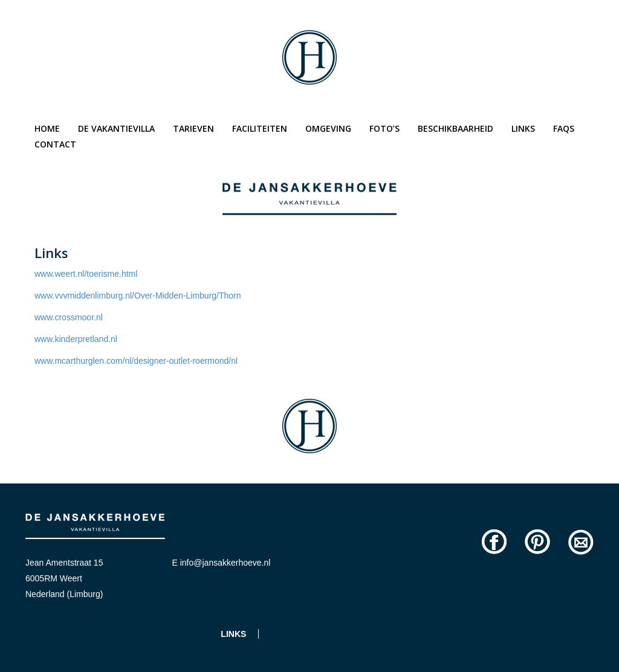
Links (523, 128)
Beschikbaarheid (455, 128)
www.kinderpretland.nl (76, 339)
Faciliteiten (260, 128)
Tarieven (193, 128)
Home (47, 128)
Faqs (564, 128)
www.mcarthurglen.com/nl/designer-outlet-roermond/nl (136, 361)
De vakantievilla (116, 128)
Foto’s (384, 128)
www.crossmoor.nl (69, 317)
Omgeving (328, 128)
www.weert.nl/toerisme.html (86, 274)
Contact (55, 144)
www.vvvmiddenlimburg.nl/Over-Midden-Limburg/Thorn (138, 296)
